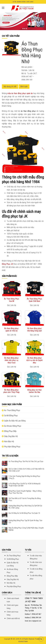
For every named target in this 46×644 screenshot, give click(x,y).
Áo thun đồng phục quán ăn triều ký (11, 330)
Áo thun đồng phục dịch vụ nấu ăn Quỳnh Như (34, 360)
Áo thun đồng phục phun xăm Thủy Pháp (11, 391)
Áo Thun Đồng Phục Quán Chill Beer (34, 300)
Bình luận (24, 86)
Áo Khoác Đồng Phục (12, 426)
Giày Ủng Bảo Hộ (10, 436)
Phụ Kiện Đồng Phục (11, 447)
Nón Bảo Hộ (8, 441)
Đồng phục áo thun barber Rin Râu (34, 391)
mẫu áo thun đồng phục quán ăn (20, 93)
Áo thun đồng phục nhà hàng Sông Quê (34, 330)
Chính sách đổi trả (13, 618)
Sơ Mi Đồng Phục (10, 415)
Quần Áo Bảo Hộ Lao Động (14, 421)
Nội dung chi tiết (10, 86)
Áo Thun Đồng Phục (11, 410)
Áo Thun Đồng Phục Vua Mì (12, 300)
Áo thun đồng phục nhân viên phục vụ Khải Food (11, 360)
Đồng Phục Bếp (9, 431)
